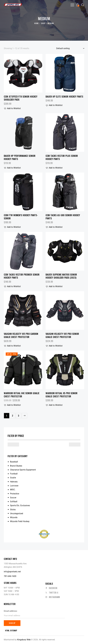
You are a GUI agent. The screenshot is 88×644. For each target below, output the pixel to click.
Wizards (14, 517)
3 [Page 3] (18, 416)
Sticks (13, 510)
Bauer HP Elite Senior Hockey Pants (64, 96)
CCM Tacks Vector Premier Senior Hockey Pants (22, 276)
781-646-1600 (10, 576)
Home (37, 23)
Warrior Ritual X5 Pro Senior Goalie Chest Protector (62, 395)
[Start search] (83, 5)
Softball (14, 502)
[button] (72, 5)
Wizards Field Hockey (20, 521)
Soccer (13, 498)
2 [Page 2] (13, 416)
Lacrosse (14, 486)
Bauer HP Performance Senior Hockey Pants (20, 157)
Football (14, 474)
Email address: (11, 611)
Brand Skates (16, 466)
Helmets (14, 482)
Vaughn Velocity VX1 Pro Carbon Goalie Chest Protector (21, 335)
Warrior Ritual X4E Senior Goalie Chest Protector (22, 395)
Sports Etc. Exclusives (20, 505)
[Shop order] (70, 48)
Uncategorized (17, 513)
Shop (43, 23)
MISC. (13, 490)
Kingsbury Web (24, 640)
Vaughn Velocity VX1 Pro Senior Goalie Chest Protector (62, 335)
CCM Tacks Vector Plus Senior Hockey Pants (62, 157)
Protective (15, 494)
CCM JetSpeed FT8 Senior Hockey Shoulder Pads (21, 98)
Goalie (13, 478)
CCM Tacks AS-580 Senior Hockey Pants (63, 217)
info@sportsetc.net (12, 572)
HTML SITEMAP (11, 630)
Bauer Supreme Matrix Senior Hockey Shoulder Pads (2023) (61, 276)
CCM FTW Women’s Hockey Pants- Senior (21, 217)
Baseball (14, 462)
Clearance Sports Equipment (23, 470)
